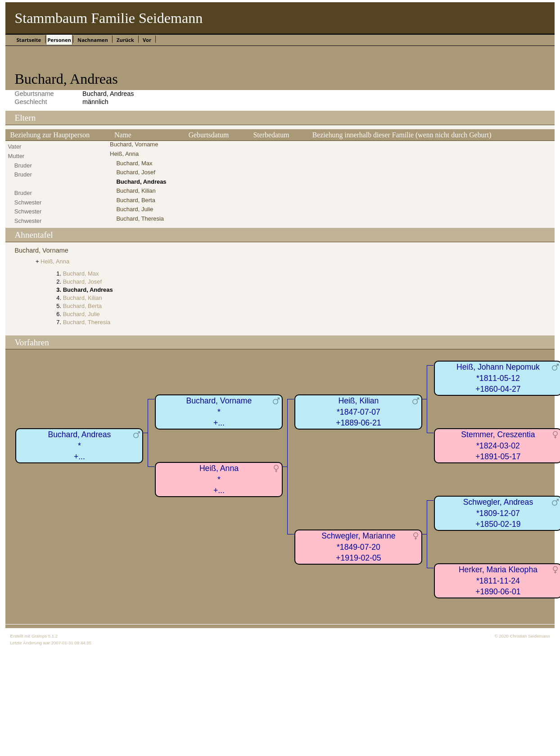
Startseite (29, 40)
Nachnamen (93, 40)
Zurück (125, 40)
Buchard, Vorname (134, 144)
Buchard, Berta (135, 200)
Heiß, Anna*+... (219, 479)
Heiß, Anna (124, 154)
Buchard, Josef (135, 172)
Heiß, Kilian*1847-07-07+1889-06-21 (358, 412)
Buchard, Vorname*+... (219, 412)
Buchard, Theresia (140, 219)
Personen (59, 40)
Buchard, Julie (135, 209)
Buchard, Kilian (136, 191)
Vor (147, 40)
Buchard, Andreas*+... (80, 446)
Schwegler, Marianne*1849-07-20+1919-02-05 (358, 547)
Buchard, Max (134, 163)
